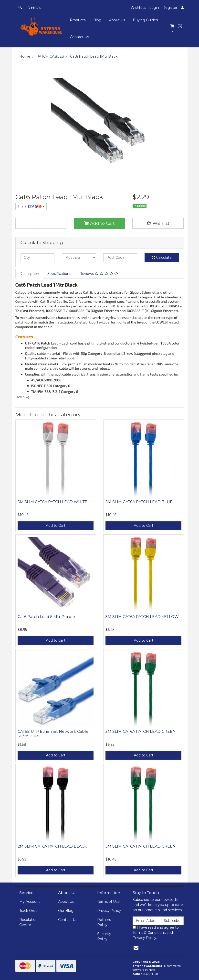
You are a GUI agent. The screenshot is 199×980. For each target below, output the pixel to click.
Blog (97, 20)
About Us (117, 20)
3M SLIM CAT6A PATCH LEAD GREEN (141, 731)
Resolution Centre (28, 922)
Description (29, 274)
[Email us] (136, 948)
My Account (30, 902)
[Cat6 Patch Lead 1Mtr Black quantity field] (41, 223)
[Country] (79, 258)
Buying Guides (145, 20)
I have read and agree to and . (156, 933)
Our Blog (66, 911)
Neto (152, 970)
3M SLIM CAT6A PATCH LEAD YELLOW (142, 617)
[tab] (29, 274)
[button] (158, 223)
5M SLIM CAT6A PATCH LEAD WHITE (52, 502)
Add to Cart (99, 223)
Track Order (29, 911)
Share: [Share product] (30, 206)
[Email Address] (147, 921)
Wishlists (138, 8)
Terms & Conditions (149, 933)
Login (154, 8)
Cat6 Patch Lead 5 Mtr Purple (46, 617)
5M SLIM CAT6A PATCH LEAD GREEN (141, 846)
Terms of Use (108, 902)
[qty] (38, 258)
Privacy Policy (109, 911)
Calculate (162, 258)
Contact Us (79, 37)
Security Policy (104, 936)
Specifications (59, 274)
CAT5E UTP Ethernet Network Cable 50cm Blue (53, 734)
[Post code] (120, 258)
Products (78, 20)
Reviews (99, 274)
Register (170, 8)
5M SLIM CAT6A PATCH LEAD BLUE (139, 502)
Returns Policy (104, 922)
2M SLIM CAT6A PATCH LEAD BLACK (52, 846)
